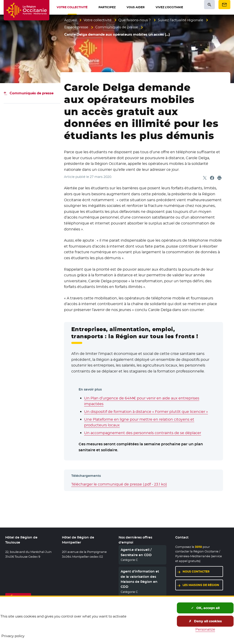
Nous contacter (196, 571)
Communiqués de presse (117, 27)
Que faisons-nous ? (135, 20)
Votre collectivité (98, 20)
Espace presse (76, 27)
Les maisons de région (201, 585)
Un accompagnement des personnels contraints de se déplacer (143, 433)
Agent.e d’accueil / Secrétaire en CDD (136, 552)
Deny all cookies (205, 621)
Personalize (205, 629)
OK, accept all (205, 608)
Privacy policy (13, 636)
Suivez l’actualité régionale (181, 20)
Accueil (70, 20)
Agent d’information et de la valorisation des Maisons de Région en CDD (140, 579)
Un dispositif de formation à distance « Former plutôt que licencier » (146, 412)
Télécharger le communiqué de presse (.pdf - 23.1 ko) (119, 484)
